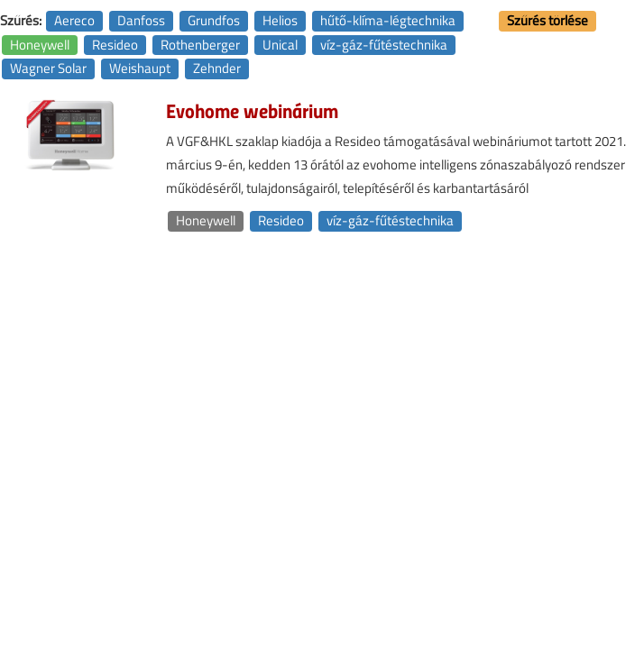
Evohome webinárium (252, 110)
